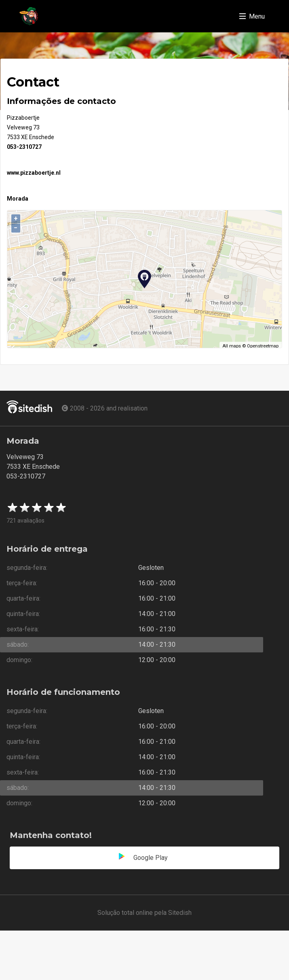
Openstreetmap (263, 346)
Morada (18, 199)
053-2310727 (24, 147)
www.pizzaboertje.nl (34, 173)
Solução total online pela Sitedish (144, 913)
